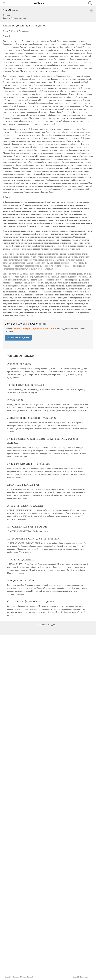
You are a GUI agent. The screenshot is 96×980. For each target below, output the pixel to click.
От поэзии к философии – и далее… (32, 601)
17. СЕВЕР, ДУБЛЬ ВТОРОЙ (27, 527)
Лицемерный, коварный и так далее (32, 418)
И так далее (15, 400)
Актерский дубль (19, 364)
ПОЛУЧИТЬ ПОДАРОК (18, 338)
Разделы (52, 625)
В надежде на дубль (21, 580)
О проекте (41, 625)
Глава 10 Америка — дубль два (29, 464)
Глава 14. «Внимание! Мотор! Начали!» (19, 977)
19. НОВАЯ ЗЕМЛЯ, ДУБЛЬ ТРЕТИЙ (33, 538)
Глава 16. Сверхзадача (81, 977)
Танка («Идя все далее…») (26, 385)
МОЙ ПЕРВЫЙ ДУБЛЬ (23, 485)
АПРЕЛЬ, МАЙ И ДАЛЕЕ (25, 506)
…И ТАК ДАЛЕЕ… (21, 559)
